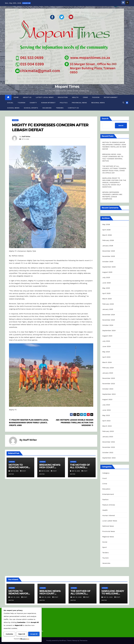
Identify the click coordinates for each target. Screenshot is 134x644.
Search (105, 119)
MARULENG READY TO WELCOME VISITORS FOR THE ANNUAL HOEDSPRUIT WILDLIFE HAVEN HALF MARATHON (114, 182)
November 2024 (109, 320)
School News (13, 108)
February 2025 (108, 304)
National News (108, 526)
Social (10, 103)
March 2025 (107, 299)
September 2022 (109, 458)
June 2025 (106, 283)
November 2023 (109, 384)
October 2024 (108, 325)
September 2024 (109, 331)
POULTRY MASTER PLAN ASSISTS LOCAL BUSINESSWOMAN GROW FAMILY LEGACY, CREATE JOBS (29, 423)
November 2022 (109, 447)
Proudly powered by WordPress (56, 641)
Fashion (96, 97)
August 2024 (107, 336)
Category (15, 120)
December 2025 (109, 251)
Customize (9, 634)
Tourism (21, 103)
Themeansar (83, 641)
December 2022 (109, 442)
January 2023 (108, 437)
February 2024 (108, 368)
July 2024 (106, 341)
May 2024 (106, 352)
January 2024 (108, 373)
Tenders (60, 108)
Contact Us (73, 108)
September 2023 (109, 394)
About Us (27, 97)
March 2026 (107, 235)
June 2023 (106, 410)
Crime (85, 97)
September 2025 (109, 267)
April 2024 (106, 357)
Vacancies (47, 108)
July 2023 (106, 405)
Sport (105, 547)
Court (105, 478)
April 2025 (106, 293)
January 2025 (108, 309)
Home (16, 97)
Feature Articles (109, 505)
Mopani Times (67, 86)
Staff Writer (26, 137)
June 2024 (106, 346)
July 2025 (106, 277)
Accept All (34, 634)
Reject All (22, 634)
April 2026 (106, 230)
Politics (64, 103)
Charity (33, 103)
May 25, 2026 (15, 597)
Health (75, 97)
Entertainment (111, 97)
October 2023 (108, 389)
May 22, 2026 (108, 597)
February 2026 (108, 240)
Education (63, 97)
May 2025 (106, 288)
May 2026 (106, 224)
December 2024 (109, 315)
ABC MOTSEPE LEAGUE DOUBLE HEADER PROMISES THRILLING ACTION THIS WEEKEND (75, 423)
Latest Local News (45, 97)
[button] (123, 103)
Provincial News (79, 103)
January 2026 (108, 246)
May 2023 (106, 415)
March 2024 (107, 362)
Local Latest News (110, 521)
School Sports (31, 108)
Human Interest (48, 103)
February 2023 (108, 431)
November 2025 (109, 256)
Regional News (98, 103)
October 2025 (108, 262)
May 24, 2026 (77, 597)
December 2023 (109, 378)
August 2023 (107, 399)
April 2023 (106, 421)
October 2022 (108, 453)
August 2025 (107, 272)
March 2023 (107, 426)
